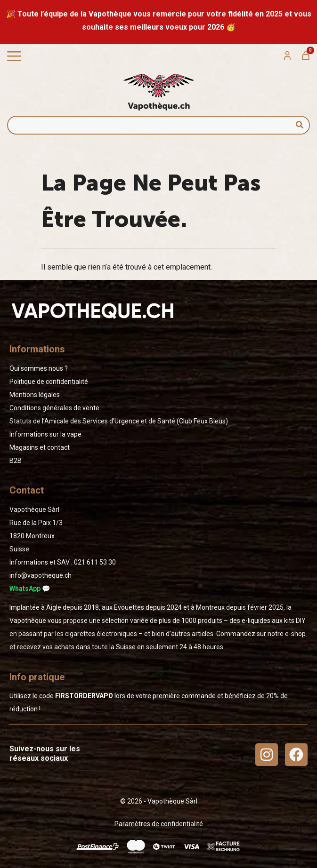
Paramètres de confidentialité (159, 824)
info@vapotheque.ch (41, 575)
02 (95, 562)
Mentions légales (35, 395)
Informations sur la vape (45, 434)
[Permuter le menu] (14, 56)
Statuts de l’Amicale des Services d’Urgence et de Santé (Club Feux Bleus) (119, 421)
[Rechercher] (300, 125)
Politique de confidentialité (49, 382)
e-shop (295, 634)
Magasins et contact (40, 447)
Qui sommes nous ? (39, 368)
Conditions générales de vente (54, 408)
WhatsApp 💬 (30, 589)
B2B (16, 461)
